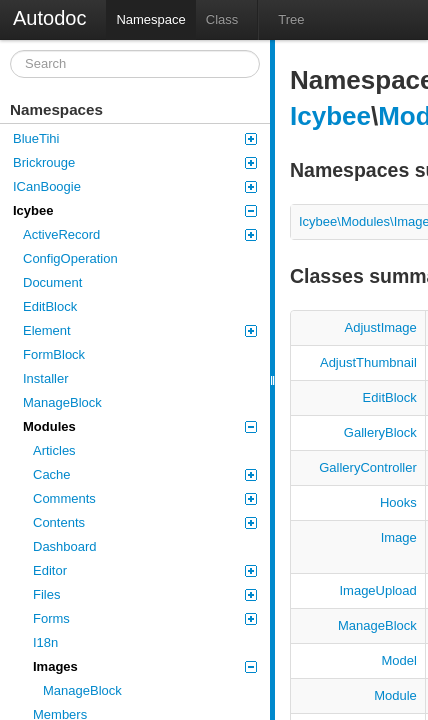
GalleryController (368, 467)
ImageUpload (377, 590)
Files (145, 594)
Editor (145, 570)
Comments (145, 498)
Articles (54, 450)
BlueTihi (135, 138)
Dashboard (65, 546)
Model (398, 660)
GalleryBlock (380, 432)
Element (140, 330)
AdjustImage (381, 327)
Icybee (135, 210)
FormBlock (54, 354)
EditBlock (50, 306)
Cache (145, 474)
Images (145, 666)
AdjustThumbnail (368, 362)
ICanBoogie (135, 186)
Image (399, 537)
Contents (145, 522)
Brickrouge (135, 162)
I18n (45, 642)
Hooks (398, 502)
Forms (145, 618)
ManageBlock (62, 402)
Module (395, 695)
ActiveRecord (140, 234)
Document (52, 282)
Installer (46, 378)
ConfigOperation (70, 258)
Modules (140, 426)
